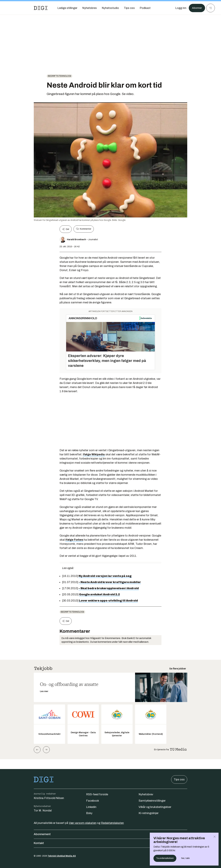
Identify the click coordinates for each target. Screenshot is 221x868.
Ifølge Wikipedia (94, 454)
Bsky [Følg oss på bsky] (89, 813)
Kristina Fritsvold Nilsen (49, 798)
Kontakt (110, 843)
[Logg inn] (180, 8)
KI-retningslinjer (149, 813)
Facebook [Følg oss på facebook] (93, 801)
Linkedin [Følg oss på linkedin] (91, 807)
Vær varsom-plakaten (83, 823)
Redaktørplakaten (112, 823)
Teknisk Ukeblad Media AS (62, 856)
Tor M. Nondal (43, 811)
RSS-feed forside (97, 794)
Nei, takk (185, 858)
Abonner (197, 8)
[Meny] (211, 8)
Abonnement (110, 834)
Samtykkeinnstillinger (152, 801)
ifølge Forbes (74, 540)
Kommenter (84, 229)
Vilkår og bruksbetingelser (155, 807)
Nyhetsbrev (146, 794)
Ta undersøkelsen (165, 858)
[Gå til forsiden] (41, 8)
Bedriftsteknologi (59, 76)
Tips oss (179, 779)
